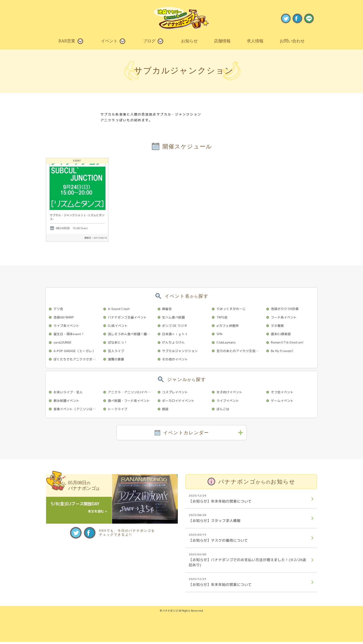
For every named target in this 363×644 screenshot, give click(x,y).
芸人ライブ (116, 351)
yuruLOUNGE (64, 343)
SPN (220, 334)
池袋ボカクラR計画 (285, 309)
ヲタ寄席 (278, 326)
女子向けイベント (230, 393)
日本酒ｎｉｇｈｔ (175, 334)
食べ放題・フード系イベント (129, 402)
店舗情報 (222, 41)
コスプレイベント (175, 393)
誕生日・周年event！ (69, 334)
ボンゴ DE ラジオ (175, 326)
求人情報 (255, 41)
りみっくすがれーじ (231, 309)
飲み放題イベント (67, 402)
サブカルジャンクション (180, 351)
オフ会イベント (282, 393)
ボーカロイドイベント (179, 402)
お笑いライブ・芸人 (68, 393)
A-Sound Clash (119, 309)
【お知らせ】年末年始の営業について (248, 500)
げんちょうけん (174, 343)
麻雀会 (167, 309)
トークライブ (118, 410)
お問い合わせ (292, 41)
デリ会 (59, 309)
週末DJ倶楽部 (281, 334)
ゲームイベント (282, 402)
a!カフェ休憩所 (228, 326)
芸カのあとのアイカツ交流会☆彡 (240, 351)
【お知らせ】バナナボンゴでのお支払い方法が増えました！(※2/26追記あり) (248, 562)
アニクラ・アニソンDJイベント (131, 393)
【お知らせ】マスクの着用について (248, 539)
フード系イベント (284, 317)
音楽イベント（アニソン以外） (76, 410)
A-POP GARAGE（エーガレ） (75, 351)
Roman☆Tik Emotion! (288, 343)
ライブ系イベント (67, 326)
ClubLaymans (227, 343)
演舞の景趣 (116, 360)
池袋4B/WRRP (64, 317)
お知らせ (189, 41)
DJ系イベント (118, 326)
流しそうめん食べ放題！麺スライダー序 (131, 334)
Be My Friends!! (283, 351)
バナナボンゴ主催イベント (128, 317)
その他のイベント (175, 360)
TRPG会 (223, 317)
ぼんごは (223, 410)
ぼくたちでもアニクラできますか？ (77, 360)
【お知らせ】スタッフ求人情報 (248, 520)
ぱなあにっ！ (118, 343)
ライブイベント (228, 402)
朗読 (166, 410)
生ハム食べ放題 (174, 317)
